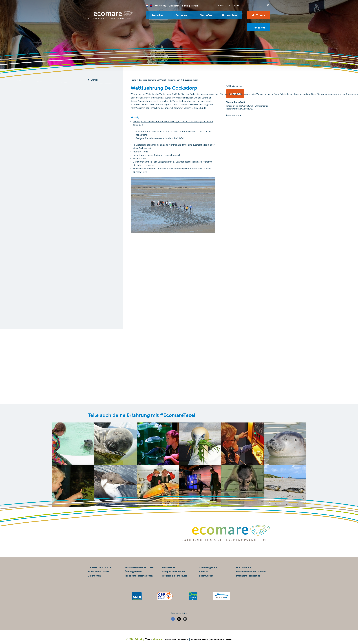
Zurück (95, 80)
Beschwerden (206, 587)
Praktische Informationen (139, 587)
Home (133, 80)
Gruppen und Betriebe (174, 582)
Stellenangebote (208, 578)
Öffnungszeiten (133, 582)
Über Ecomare (244, 578)
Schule (185, 6)
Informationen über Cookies (251, 582)
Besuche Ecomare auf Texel (152, 80)
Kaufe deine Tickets (99, 582)
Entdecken (182, 15)
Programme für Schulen (175, 587)
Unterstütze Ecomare (99, 578)
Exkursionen (174, 6)
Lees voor (160, 5)
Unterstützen (230, 15)
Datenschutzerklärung (248, 587)
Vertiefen (206, 15)
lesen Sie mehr (233, 115)
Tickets (261, 15)
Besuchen (158, 15)
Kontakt (194, 6)
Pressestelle (169, 578)
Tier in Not (259, 28)
